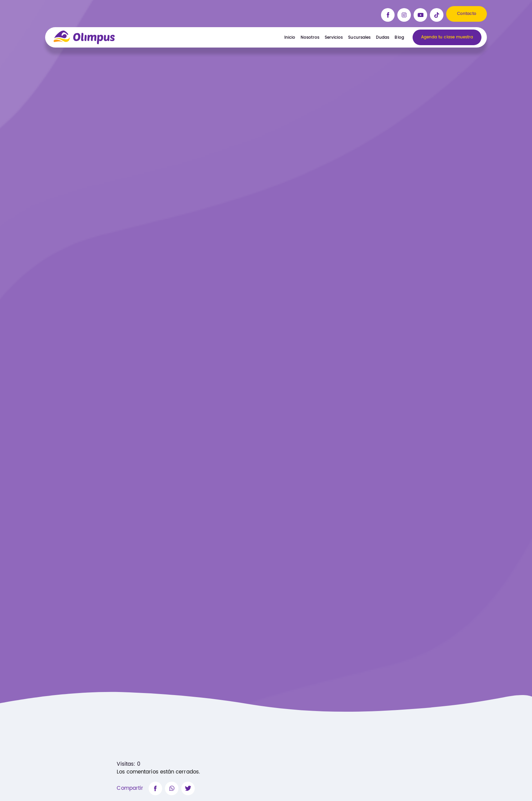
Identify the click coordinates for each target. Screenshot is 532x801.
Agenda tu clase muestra (447, 37)
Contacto (467, 14)
